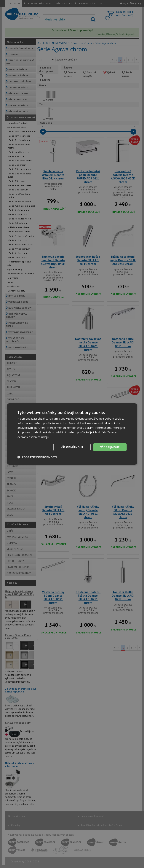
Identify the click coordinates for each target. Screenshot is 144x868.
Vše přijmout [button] (110, 447)
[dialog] (72, 434)
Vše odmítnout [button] (72, 447)
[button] (37, 457)
